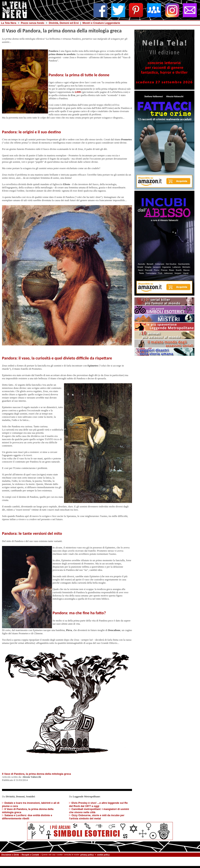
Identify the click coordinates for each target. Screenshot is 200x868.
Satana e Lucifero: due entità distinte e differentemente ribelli (27, 817)
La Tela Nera (9, 23)
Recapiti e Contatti (30, 855)
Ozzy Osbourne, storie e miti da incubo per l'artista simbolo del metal (97, 817)
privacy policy (87, 855)
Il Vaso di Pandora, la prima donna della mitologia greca (36, 774)
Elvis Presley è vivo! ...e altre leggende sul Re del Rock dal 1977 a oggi (98, 804)
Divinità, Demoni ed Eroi (64, 23)
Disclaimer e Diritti (10, 855)
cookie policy (103, 855)
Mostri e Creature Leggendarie (101, 23)
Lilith (78, 92)
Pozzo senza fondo (32, 23)
